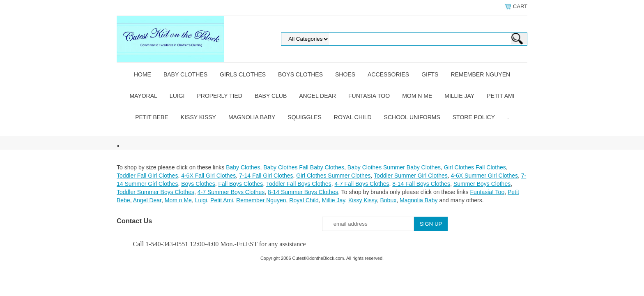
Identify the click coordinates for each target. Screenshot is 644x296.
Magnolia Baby (252, 117)
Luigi (177, 96)
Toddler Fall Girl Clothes (147, 176)
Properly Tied (219, 96)
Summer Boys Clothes (482, 184)
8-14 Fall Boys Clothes (421, 184)
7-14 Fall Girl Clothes (266, 176)
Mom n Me (417, 96)
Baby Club (271, 96)
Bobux (388, 200)
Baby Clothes (185, 74)
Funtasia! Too (487, 192)
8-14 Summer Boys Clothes (303, 192)
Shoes (345, 74)
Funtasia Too (369, 96)
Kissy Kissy (198, 117)
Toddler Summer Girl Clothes (411, 176)
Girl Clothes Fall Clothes (475, 167)
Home (143, 74)
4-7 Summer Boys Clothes (231, 192)
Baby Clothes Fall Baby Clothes (304, 167)
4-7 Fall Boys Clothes (362, 184)
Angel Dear (317, 96)
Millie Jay (459, 96)
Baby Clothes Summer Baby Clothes (394, 167)
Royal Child (353, 117)
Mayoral (143, 96)
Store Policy (474, 117)
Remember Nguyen (480, 74)
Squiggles (304, 117)
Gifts (430, 74)
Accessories (388, 74)
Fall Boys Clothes (240, 184)
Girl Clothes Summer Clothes (333, 176)
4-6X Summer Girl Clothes (484, 176)
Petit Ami (500, 96)
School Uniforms (412, 117)
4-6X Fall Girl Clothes (208, 176)
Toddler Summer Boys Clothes (155, 192)
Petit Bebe (152, 117)
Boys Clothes (300, 74)
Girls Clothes (243, 74)
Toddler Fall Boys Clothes (299, 184)
